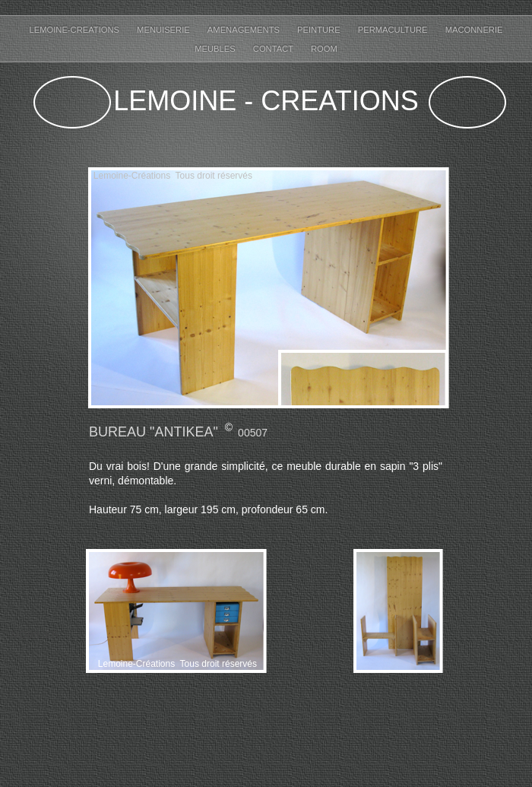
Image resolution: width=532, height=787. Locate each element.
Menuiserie (165, 30)
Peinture (320, 30)
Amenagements (245, 30)
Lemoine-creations (75, 30)
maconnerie (474, 30)
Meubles (216, 49)
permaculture (394, 30)
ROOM (324, 49)
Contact (274, 49)
